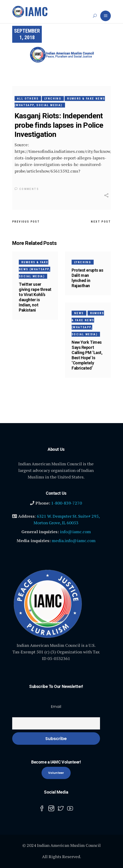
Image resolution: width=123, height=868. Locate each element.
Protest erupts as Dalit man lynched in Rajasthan (87, 278)
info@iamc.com (75, 532)
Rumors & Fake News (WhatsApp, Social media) (35, 269)
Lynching (53, 99)
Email (56, 707)
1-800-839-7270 (67, 503)
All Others (28, 99)
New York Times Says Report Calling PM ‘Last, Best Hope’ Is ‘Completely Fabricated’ (87, 355)
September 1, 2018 (27, 34)
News (79, 313)
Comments (27, 189)
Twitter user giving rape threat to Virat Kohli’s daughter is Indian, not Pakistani (35, 297)
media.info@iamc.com (74, 540)
